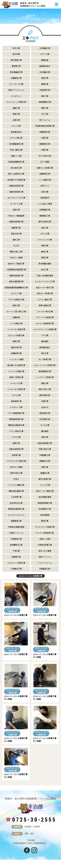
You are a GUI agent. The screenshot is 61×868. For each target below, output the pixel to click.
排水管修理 (45, 515)
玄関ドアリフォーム (16, 90)
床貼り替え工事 (45, 389)
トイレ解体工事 (16, 324)
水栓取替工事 (45, 90)
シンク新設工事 (45, 180)
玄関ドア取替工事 (16, 377)
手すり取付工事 (45, 156)
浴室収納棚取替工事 (16, 162)
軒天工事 (16, 48)
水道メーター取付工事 (45, 288)
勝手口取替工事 (45, 222)
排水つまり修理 (45, 551)
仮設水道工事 (16, 234)
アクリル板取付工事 (16, 300)
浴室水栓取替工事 (16, 449)
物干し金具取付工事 (16, 174)
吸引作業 (16, 54)
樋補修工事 (45, 473)
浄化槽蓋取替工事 (16, 144)
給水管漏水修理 (45, 497)
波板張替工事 (16, 401)
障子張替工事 (16, 60)
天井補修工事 (45, 48)
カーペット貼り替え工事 (16, 312)
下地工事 (16, 551)
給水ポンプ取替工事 (16, 264)
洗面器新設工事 (45, 102)
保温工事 (45, 78)
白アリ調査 (45, 162)
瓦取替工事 (16, 455)
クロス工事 (16, 437)
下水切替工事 (16, 497)
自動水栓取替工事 (16, 192)
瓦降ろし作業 (45, 539)
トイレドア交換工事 (16, 371)
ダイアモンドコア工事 (16, 198)
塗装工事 (16, 443)
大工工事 (45, 114)
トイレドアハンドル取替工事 (45, 329)
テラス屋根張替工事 (16, 413)
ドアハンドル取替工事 (45, 318)
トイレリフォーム (45, 563)
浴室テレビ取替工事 (45, 168)
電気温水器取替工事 (16, 425)
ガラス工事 (45, 234)
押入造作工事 (16, 168)
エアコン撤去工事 (45, 300)
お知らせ (45, 407)
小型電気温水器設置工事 (16, 270)
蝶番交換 (45, 60)
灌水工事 (45, 96)
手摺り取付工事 (45, 449)
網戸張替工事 (45, 395)
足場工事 (16, 120)
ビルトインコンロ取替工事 (45, 365)
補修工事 (16, 108)
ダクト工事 (45, 54)
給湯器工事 (16, 557)
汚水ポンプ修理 (16, 258)
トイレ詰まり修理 (45, 204)
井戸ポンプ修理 (16, 467)
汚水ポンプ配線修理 (16, 216)
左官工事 (45, 192)
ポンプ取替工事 (45, 359)
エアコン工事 (16, 294)
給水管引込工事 (16, 503)
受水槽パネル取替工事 (16, 365)
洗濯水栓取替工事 (16, 186)
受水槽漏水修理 (45, 264)
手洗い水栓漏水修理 (45, 276)
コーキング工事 (16, 383)
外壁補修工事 (45, 210)
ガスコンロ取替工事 (16, 336)
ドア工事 (45, 336)
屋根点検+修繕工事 (16, 491)
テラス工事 (16, 395)
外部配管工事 (16, 539)
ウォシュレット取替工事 (16, 102)
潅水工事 (45, 228)
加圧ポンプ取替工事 (45, 294)
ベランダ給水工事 (16, 431)
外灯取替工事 (45, 419)
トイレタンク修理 (16, 359)
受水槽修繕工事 (16, 72)
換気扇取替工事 (45, 371)
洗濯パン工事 (16, 156)
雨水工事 (45, 353)
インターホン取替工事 (16, 329)
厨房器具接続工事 (45, 503)
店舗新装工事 (16, 78)
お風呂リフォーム (16, 533)
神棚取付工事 (45, 461)
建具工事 (16, 240)
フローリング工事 (45, 240)
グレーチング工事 (16, 84)
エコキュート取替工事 (16, 563)
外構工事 (45, 150)
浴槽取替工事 (45, 132)
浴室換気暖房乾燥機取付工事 (16, 288)
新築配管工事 (45, 144)
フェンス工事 (45, 485)
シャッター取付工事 (45, 312)
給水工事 (45, 270)
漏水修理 (45, 341)
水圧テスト (45, 186)
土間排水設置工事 (45, 545)
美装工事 (16, 114)
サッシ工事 (16, 126)
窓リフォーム (45, 120)
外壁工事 (45, 138)
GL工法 (16, 246)
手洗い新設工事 (16, 150)
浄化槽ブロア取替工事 (16, 180)
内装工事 (45, 437)
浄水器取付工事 (45, 509)
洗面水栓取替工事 (45, 443)
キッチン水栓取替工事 (45, 324)
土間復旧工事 (16, 569)
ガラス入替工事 (16, 138)
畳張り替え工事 (16, 252)
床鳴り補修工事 (45, 306)
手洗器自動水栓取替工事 (45, 126)
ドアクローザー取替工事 (16, 461)
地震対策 (16, 318)
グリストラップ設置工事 (45, 527)
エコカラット (16, 96)
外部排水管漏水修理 (16, 527)
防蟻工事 (45, 84)
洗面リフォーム (45, 557)
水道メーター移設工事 (45, 491)
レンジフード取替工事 (45, 377)
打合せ (16, 479)
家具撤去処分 (16, 132)
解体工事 (45, 252)
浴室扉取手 (45, 198)
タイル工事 (45, 425)
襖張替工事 (16, 66)
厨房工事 (45, 258)
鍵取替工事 (16, 228)
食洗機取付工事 (16, 545)
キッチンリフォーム (16, 515)
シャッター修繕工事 (16, 485)
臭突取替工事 (45, 413)
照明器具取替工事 (16, 419)
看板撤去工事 (45, 216)
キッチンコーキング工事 (45, 282)
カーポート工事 (16, 204)
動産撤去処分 (45, 66)
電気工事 (45, 108)
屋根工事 (16, 341)
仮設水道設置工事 (16, 282)
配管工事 (45, 521)
